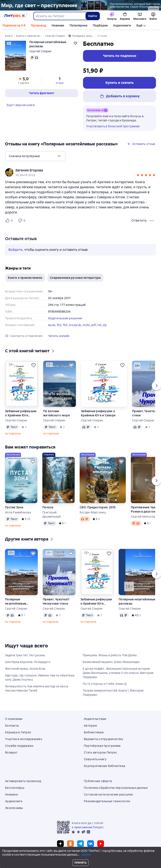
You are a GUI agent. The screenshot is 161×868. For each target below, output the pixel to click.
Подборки (100, 25)
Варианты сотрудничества (103, 739)
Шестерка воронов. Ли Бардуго (28, 662)
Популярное (79, 25)
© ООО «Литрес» (80, 857)
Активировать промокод (23, 781)
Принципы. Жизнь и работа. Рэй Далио (110, 655)
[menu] (35, 156)
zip (105, 325)
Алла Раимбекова (18, 512)
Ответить (139, 220)
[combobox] (59, 16)
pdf (94, 325)
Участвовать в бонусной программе (113, 126)
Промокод (38, 25)
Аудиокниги (122, 25)
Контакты (12, 726)
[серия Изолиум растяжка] (80, 5)
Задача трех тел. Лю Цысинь (25, 655)
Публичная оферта (98, 781)
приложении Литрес (89, 827)
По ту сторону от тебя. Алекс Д (105, 684)
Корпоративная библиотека (105, 766)
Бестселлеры (15, 788)
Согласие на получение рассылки (108, 794)
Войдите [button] (15, 250)
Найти (93, 16)
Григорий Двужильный (52, 514)
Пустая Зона (14, 507)
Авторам (90, 726)
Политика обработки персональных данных (116, 788)
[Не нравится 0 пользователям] (22, 221)
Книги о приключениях (25, 278)
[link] (75, 170)
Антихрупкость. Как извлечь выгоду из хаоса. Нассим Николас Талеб (37, 688)
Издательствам (95, 719)
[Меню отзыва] (152, 221)
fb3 (65, 325)
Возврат (11, 752)
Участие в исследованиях (24, 739)
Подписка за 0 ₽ (14, 25)
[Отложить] (34, 365)
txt (99, 325)
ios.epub (75, 325)
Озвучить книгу (95, 759)
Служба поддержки (19, 746)
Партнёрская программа (102, 746)
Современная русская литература (75, 278)
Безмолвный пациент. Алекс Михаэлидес (111, 662)
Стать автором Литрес (100, 752)
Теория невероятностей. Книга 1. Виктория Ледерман (113, 693)
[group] (80, 172)
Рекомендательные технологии (107, 801)
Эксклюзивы (14, 808)
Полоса (48, 507)
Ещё (139, 25)
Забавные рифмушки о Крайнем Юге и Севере (21, 413)
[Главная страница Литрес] (15, 16)
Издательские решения (65, 318)
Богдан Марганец (93, 512)
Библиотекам (94, 732)
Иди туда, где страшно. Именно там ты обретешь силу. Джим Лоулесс (40, 677)
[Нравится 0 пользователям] (10, 221)
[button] (138, 176)
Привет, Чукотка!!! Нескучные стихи (56, 601)
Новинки (58, 25)
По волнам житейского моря (56, 413)
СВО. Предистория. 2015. (98, 507)
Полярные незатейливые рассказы (16, 602)
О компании (14, 719)
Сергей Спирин (40, 51)
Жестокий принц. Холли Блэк (25, 669)
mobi (86, 325)
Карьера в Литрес (18, 732)
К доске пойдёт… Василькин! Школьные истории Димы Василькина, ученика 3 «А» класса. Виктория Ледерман (118, 673)
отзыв (60, 83)
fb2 (59, 325)
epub (52, 325)
